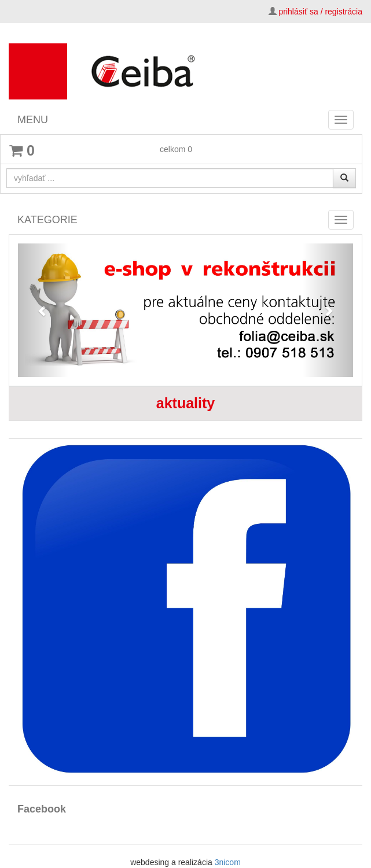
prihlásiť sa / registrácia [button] (320, 12)
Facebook (42, 809)
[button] (43, 310)
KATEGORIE (47, 220)
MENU (33, 120)
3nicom (228, 862)
